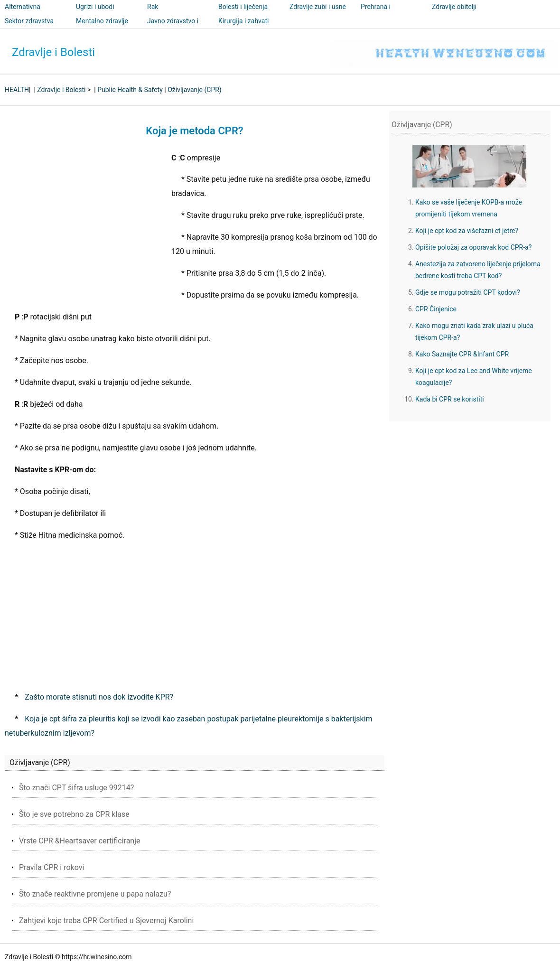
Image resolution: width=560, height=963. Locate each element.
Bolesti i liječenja (243, 7)
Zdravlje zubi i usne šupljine (318, 13)
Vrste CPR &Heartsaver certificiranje (80, 841)
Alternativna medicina (23, 13)
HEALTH (17, 90)
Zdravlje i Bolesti (53, 52)
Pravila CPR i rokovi (51, 867)
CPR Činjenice (436, 309)
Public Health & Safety (130, 90)
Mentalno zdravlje (102, 21)
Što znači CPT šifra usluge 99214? (76, 788)
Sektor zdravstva (29, 21)
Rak (153, 7)
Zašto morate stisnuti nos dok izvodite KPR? (99, 697)
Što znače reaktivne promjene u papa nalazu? (95, 894)
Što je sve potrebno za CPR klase (74, 814)
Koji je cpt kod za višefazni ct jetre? (467, 231)
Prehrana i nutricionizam (381, 13)
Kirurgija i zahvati (243, 21)
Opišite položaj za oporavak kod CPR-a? (473, 247)
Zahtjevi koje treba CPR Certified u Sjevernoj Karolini (106, 921)
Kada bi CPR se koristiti (450, 399)
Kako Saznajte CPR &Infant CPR (462, 354)
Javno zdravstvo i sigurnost (173, 28)
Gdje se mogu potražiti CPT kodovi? (468, 292)
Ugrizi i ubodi (95, 7)
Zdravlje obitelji (454, 7)
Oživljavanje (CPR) (195, 90)
